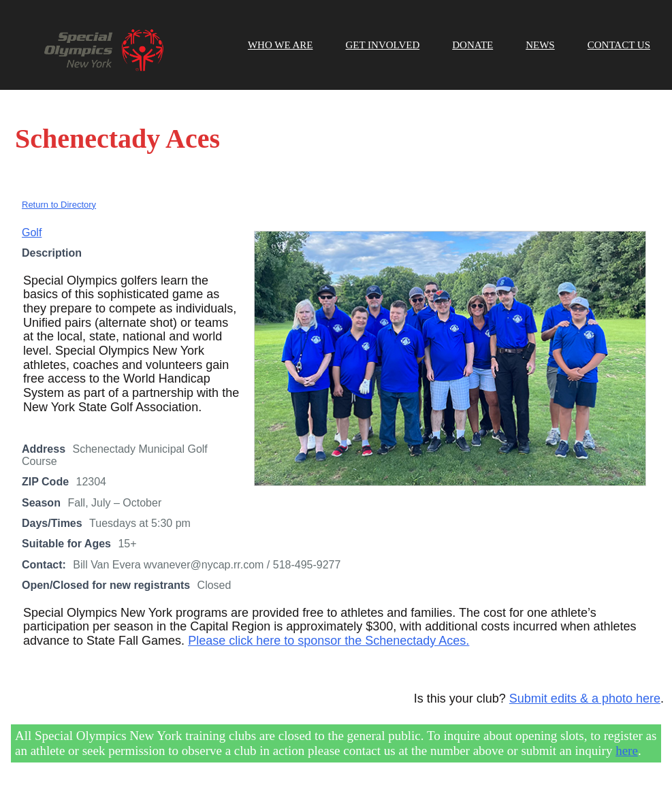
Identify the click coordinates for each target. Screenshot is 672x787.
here (627, 751)
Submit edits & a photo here (585, 698)
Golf (32, 232)
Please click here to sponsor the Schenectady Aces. (329, 641)
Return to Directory (59, 205)
